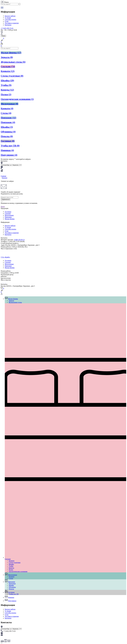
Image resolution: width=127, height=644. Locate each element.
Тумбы (6, 85)
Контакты (8, 25)
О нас (7, 21)
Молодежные (10, 104)
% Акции (8, 18)
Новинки (7, 150)
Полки (6, 94)
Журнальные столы (13, 62)
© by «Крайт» (5, 257)
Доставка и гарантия (12, 23)
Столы (6, 113)
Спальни (8, 66)
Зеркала (7, 57)
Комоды (7, 90)
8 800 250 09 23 (19, 240)
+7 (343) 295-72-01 (7, 28)
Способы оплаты (10, 19)
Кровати (8, 71)
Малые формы (11, 53)
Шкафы (7, 80)
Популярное (9, 155)
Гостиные (8, 141)
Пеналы (7, 136)
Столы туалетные (12, 76)
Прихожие (8, 118)
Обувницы (8, 132)
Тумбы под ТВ (10, 146)
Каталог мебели (10, 16)
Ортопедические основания (17, 99)
